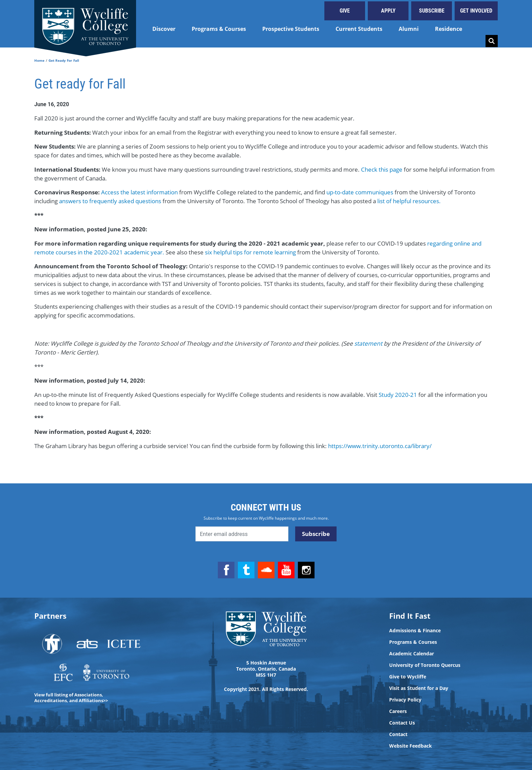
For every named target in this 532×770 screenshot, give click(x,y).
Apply (388, 11)
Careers (398, 711)
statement (369, 343)
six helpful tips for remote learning (250, 252)
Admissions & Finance (415, 631)
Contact (398, 734)
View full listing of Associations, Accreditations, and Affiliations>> (71, 698)
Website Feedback (411, 746)
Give (345, 11)
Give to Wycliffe (408, 677)
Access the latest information (139, 192)
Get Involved (476, 11)
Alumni (409, 29)
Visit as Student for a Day (419, 688)
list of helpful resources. (409, 201)
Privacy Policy (405, 700)
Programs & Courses (219, 29)
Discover (164, 29)
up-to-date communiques (360, 192)
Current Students (359, 29)
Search (492, 41)
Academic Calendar (412, 654)
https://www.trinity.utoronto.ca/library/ (380, 446)
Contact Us (402, 723)
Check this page (382, 169)
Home (39, 60)
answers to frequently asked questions (111, 201)
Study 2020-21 (398, 395)
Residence (449, 29)
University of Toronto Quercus (425, 665)
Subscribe (432, 11)
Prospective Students (291, 29)
